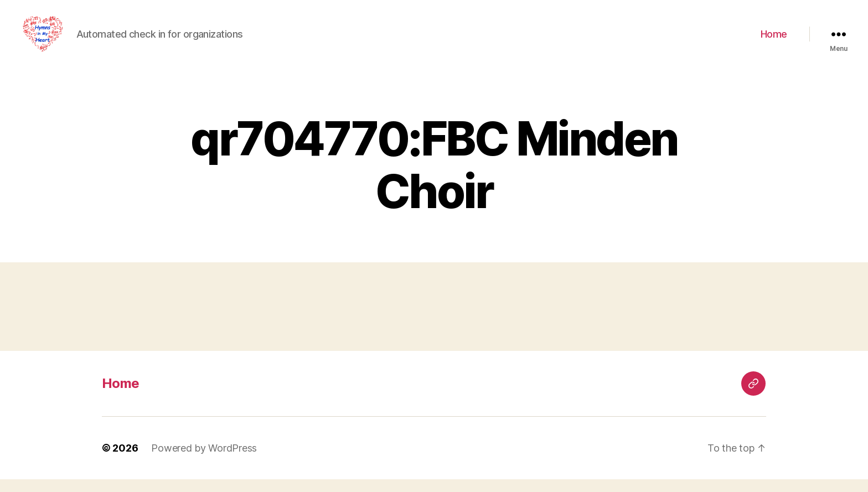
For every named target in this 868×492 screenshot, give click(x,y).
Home (774, 40)
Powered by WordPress (204, 461)
